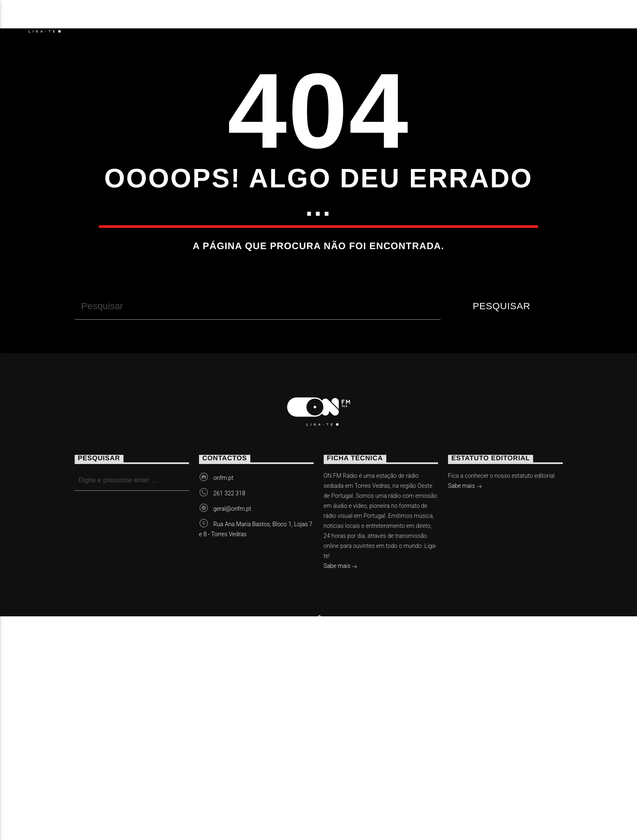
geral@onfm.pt (232, 677)
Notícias (112, 19)
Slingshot (235, 806)
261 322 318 (229, 662)
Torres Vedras (300, 19)
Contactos (380, 19)
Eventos (172, 19)
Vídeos (228, 19)
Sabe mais (341, 735)
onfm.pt (223, 646)
